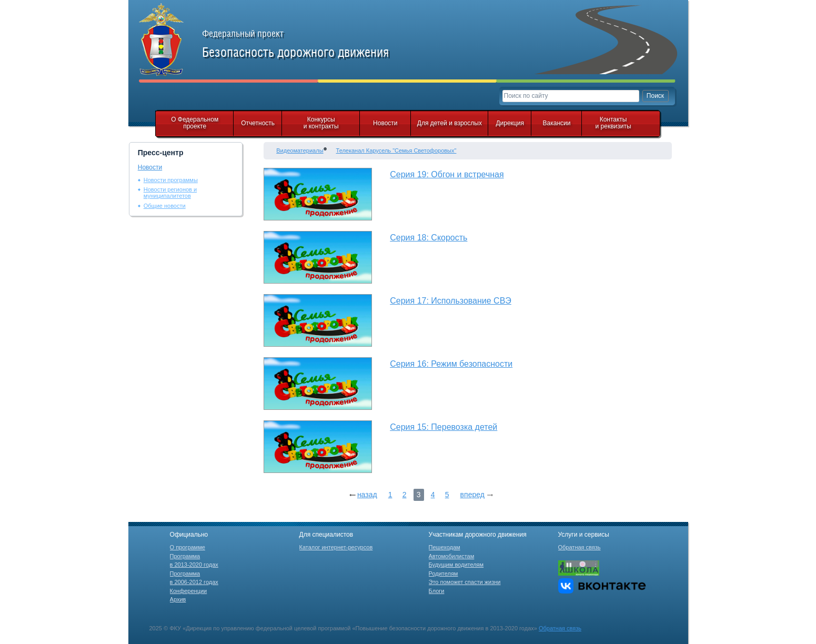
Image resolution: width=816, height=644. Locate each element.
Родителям (444, 573)
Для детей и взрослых (450, 123)
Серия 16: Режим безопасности (451, 364)
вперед (472, 495)
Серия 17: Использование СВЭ (451, 301)
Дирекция (510, 123)
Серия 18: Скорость (429, 238)
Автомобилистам (452, 556)
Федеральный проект (307, 44)
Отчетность (258, 123)
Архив (178, 599)
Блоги (437, 591)
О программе (188, 547)
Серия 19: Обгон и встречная (447, 174)
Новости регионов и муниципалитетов (170, 193)
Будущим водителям (456, 565)
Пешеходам (445, 547)
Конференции (189, 591)
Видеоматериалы (300, 150)
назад (367, 495)
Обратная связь (580, 547)
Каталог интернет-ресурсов (336, 547)
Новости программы (171, 180)
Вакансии (557, 123)
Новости (385, 123)
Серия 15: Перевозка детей (444, 427)
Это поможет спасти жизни (465, 582)
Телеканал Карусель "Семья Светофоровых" (396, 150)
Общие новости (165, 206)
